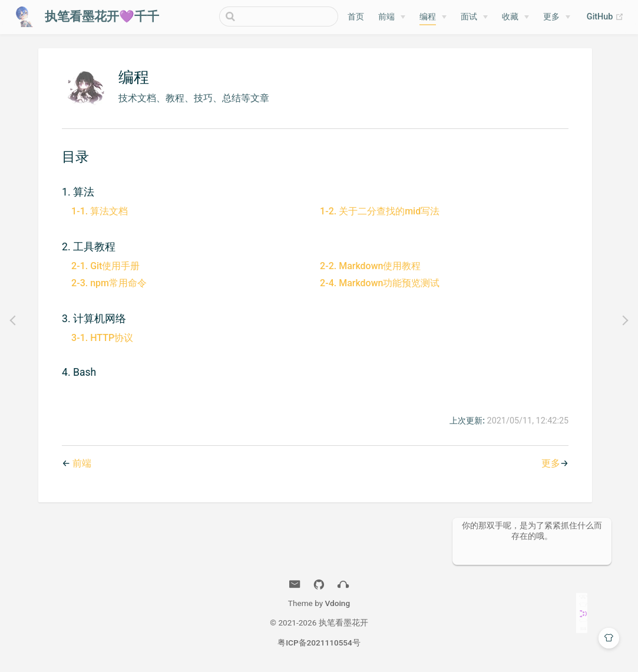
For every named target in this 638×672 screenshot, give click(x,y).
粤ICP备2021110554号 (319, 643)
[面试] (474, 17)
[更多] (557, 17)
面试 (469, 17)
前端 (386, 17)
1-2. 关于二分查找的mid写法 (380, 211)
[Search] (279, 16)
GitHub (605, 17)
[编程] (433, 17)
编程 (428, 17)
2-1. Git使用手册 (105, 266)
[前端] (392, 17)
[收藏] (515, 17)
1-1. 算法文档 (100, 211)
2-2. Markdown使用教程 (370, 266)
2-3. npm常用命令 (109, 283)
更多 (551, 17)
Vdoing (338, 603)
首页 (356, 17)
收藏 (510, 17)
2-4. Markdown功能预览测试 (380, 283)
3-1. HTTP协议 (102, 338)
